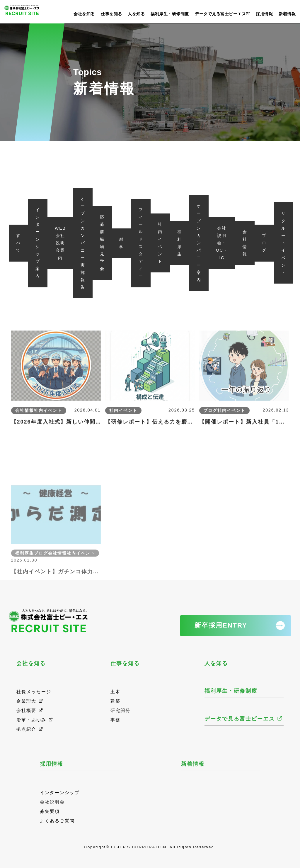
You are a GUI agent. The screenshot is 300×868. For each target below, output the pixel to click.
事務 (115, 720)
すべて (18, 243)
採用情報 (264, 14)
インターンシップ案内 (38, 243)
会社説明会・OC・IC (222, 243)
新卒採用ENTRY (221, 625)
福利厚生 (180, 243)
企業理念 (30, 701)
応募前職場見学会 (102, 243)
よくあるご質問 (57, 821)
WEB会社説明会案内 (60, 243)
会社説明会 (52, 802)
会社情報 (245, 243)
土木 (115, 692)
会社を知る (84, 14)
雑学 (122, 243)
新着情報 (287, 14)
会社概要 (30, 710)
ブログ (264, 243)
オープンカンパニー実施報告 (83, 243)
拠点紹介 (30, 729)
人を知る (136, 14)
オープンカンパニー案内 (199, 243)
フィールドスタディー (141, 243)
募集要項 (50, 811)
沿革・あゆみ (35, 720)
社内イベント (160, 243)
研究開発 (120, 710)
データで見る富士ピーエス (223, 14)
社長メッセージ (34, 692)
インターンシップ (60, 792)
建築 (115, 701)
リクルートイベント (284, 243)
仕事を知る (111, 14)
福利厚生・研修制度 (170, 14)
